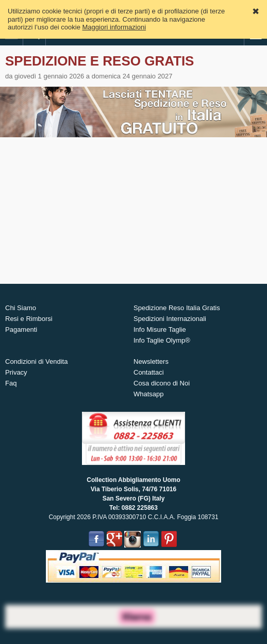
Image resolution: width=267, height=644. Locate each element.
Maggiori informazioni (114, 27)
